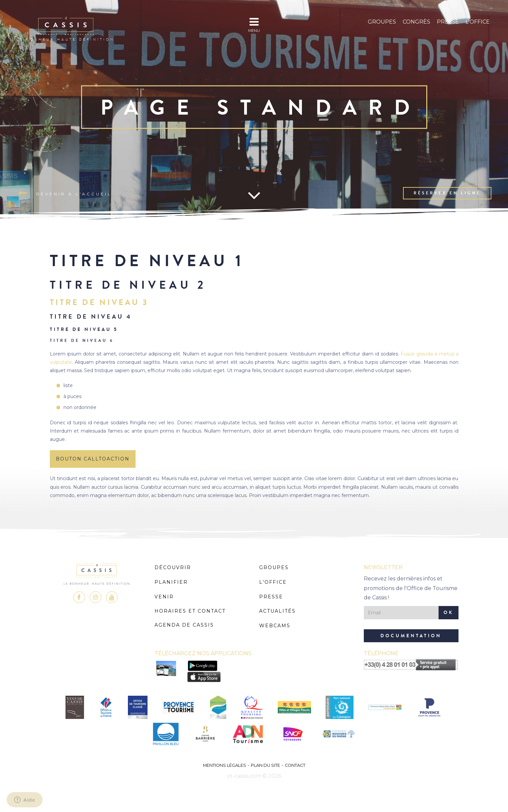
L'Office (478, 22)
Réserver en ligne (447, 193)
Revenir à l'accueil (65, 193)
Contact (295, 765)
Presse (448, 22)
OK (449, 612)
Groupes (382, 22)
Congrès (416, 22)
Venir (164, 597)
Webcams (275, 626)
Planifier (171, 582)
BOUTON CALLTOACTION (93, 459)
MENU (254, 25)
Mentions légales (225, 765)
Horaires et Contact (190, 611)
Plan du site (265, 765)
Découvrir (173, 567)
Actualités (277, 611)
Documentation (411, 636)
